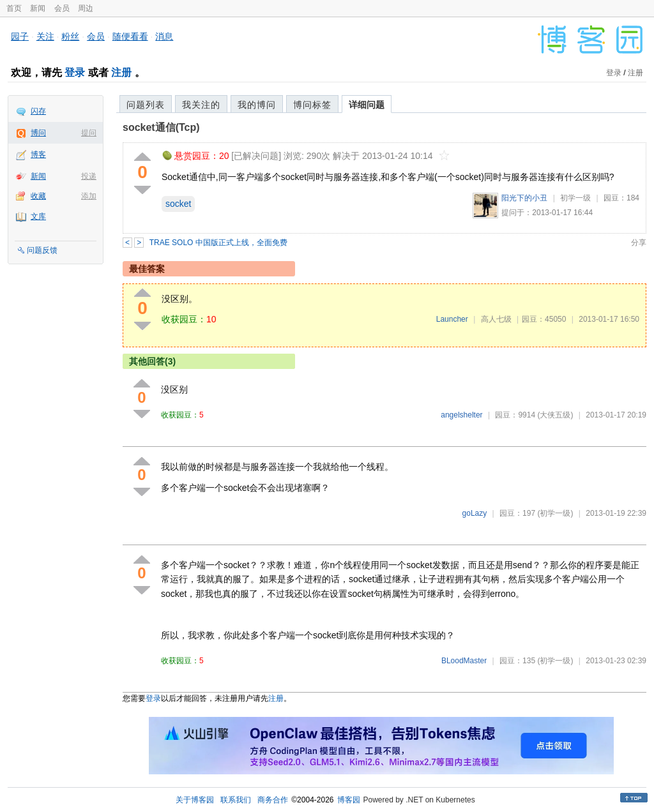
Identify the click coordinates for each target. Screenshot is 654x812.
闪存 (38, 111)
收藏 (38, 196)
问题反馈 (42, 250)
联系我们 (236, 800)
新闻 (38, 8)
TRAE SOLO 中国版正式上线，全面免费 (218, 243)
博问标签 (312, 105)
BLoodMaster (464, 661)
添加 (89, 196)
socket (178, 204)
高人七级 (496, 319)
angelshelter (461, 415)
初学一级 (575, 198)
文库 (38, 216)
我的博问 (257, 105)
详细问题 (367, 105)
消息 (164, 36)
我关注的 (201, 105)
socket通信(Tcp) (161, 127)
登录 (75, 72)
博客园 (349, 800)
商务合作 (273, 800)
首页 (14, 8)
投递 (89, 176)
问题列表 (146, 105)
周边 (86, 8)
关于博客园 (195, 800)
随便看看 (130, 36)
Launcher (452, 319)
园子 (20, 36)
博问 (38, 133)
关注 (45, 36)
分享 (639, 243)
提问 (89, 133)
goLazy (475, 513)
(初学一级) (555, 513)
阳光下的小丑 (524, 198)
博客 (38, 154)
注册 (121, 72)
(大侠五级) (555, 415)
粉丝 (70, 36)
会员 (62, 8)
